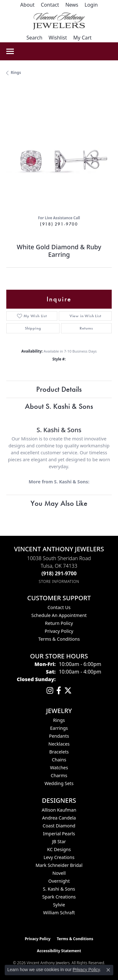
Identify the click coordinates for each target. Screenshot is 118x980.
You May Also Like (59, 503)
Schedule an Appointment (59, 615)
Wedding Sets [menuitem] (59, 783)
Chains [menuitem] (59, 760)
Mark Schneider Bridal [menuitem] (59, 865)
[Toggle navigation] (10, 51)
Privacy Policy (59, 631)
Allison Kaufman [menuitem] (59, 810)
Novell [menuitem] (59, 873)
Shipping (33, 328)
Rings (16, 73)
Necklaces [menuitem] (59, 744)
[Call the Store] (59, 573)
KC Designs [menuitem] (59, 849)
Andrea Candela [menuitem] (59, 818)
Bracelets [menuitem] (59, 752)
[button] (91, 5)
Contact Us (59, 607)
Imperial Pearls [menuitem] (59, 834)
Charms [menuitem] (59, 775)
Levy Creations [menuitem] (59, 857)
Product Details (59, 389)
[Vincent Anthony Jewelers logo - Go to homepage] (59, 21)
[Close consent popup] (108, 970)
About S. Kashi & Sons (59, 406)
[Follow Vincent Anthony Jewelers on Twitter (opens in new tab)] (68, 691)
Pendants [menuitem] (59, 736)
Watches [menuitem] (59, 768)
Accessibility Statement (59, 951)
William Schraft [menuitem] (59, 913)
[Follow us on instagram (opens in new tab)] (50, 691)
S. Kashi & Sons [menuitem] (59, 889)
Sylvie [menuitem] (59, 905)
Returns (86, 328)
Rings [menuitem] (59, 720)
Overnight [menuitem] (59, 881)
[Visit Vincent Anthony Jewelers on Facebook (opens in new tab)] (59, 691)
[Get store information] (59, 581)
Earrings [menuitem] (59, 728)
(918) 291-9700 (59, 224)
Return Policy (59, 623)
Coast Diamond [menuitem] (59, 826)
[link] (27, 5)
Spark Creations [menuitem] (59, 897)
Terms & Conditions (59, 639)
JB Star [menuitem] (59, 841)
